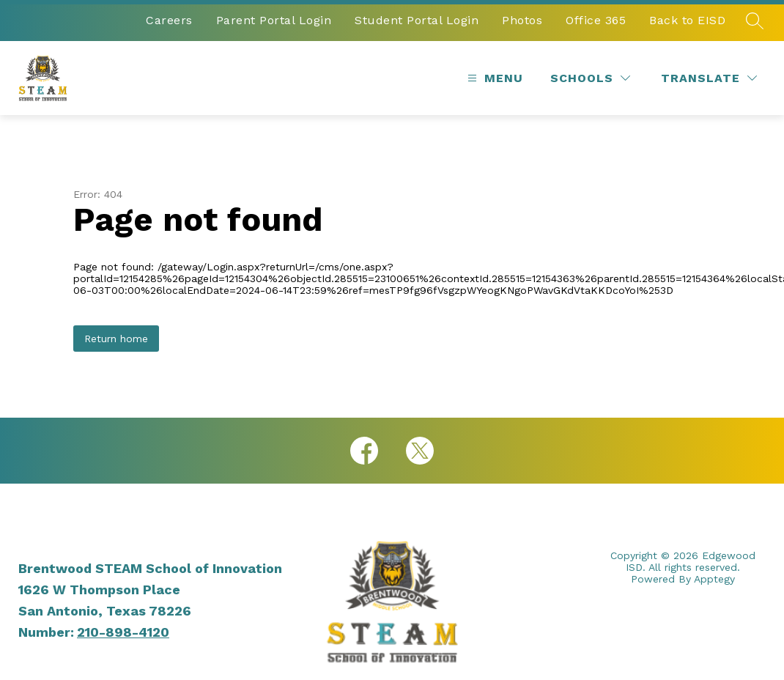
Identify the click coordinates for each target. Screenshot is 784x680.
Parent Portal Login (274, 20)
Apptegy (714, 579)
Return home (116, 339)
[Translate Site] (709, 78)
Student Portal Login (417, 20)
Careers (169, 20)
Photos (522, 20)
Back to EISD (687, 20)
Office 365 (596, 20)
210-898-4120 (123, 632)
